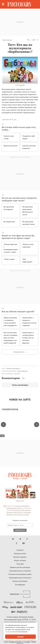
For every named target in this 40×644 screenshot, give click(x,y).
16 (29, 40)
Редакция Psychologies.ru (13, 369)
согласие (8, 632)
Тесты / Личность (7, 40)
